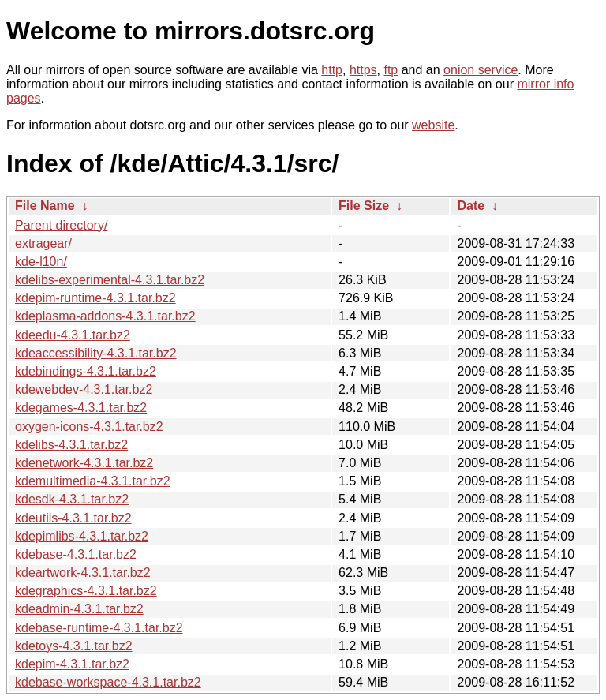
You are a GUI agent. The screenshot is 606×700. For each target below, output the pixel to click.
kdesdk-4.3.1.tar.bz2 (72, 499)
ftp (391, 70)
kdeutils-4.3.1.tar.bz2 (73, 518)
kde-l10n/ (41, 262)
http (332, 70)
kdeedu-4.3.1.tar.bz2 (73, 335)
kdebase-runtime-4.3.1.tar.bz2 (99, 628)
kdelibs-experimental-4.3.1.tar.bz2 (110, 280)
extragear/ (43, 243)
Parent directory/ (61, 225)
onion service (481, 70)
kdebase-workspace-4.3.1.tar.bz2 (108, 682)
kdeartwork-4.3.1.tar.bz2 (83, 573)
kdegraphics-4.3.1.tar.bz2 (86, 591)
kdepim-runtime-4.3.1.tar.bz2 (95, 298)
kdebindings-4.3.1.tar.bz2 (86, 371)
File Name (45, 206)
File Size (364, 206)
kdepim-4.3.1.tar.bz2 (72, 664)
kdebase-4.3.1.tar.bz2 (76, 554)
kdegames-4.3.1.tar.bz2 (81, 408)
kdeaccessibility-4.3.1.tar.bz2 (96, 353)
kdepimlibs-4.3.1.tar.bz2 (82, 536)
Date (471, 206)
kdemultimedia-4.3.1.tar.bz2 (93, 481)
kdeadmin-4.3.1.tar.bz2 (79, 609)
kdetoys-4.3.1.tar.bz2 (74, 646)
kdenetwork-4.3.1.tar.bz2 (84, 463)
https (363, 70)
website (433, 125)
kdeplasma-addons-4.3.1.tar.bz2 (105, 316)
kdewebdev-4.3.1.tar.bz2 (84, 389)
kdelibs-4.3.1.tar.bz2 (71, 445)
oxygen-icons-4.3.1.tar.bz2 (89, 427)
